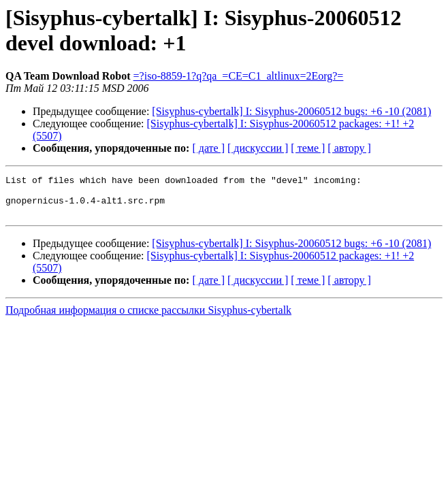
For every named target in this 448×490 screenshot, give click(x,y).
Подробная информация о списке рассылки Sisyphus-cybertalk (148, 318)
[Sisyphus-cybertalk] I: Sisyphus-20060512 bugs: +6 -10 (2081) (291, 111)
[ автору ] (349, 148)
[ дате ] (208, 148)
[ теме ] (308, 148)
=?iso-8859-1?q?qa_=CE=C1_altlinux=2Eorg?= (239, 76)
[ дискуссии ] (258, 148)
